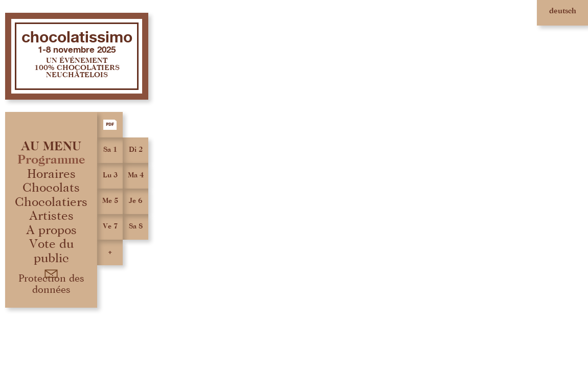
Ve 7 (110, 226)
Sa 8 (136, 226)
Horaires (51, 174)
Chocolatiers (51, 202)
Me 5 (110, 201)
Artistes (51, 216)
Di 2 (136, 150)
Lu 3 (110, 175)
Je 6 (135, 201)
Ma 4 (136, 175)
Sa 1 (110, 150)
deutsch (563, 11)
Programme (51, 160)
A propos (51, 230)
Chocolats (51, 188)
